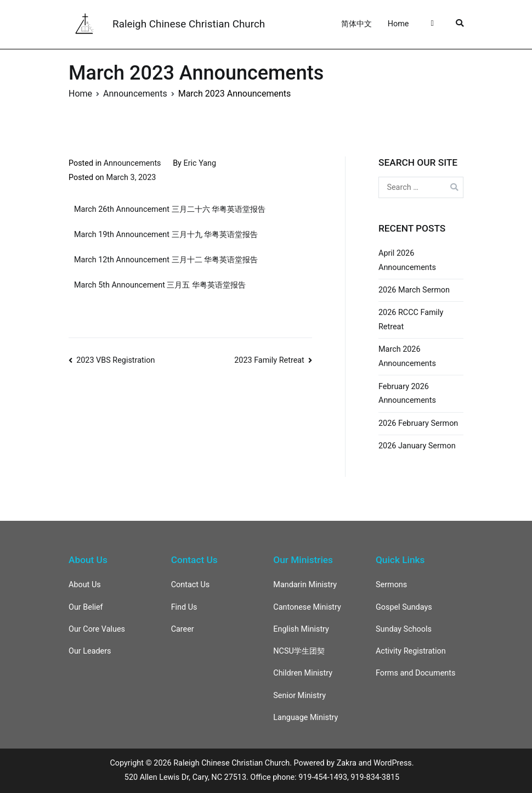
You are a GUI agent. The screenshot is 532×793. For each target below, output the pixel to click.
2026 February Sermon (418, 423)
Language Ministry (305, 718)
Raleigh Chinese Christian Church (189, 24)
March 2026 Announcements (407, 356)
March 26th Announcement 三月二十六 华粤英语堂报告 (170, 209)
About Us (85, 585)
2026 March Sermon (414, 290)
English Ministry (301, 629)
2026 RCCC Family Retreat (411, 320)
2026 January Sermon (417, 446)
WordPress (393, 763)
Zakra (347, 763)
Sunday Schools (404, 629)
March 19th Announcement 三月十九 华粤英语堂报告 (166, 235)
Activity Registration (411, 651)
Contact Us (191, 585)
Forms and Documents (415, 673)
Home (398, 24)
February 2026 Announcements (407, 394)
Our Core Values (97, 629)
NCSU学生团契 (299, 651)
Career (183, 629)
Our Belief (86, 607)
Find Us (184, 607)
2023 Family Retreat (269, 360)
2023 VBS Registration (115, 360)
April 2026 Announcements (407, 260)
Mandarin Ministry (305, 585)
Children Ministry (303, 673)
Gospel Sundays (404, 607)
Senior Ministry (299, 696)
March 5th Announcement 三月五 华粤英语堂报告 (160, 285)
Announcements (132, 163)
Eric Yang (200, 163)
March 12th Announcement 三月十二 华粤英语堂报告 (166, 260)
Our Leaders (90, 651)
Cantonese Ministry (307, 607)
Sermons (391, 585)
